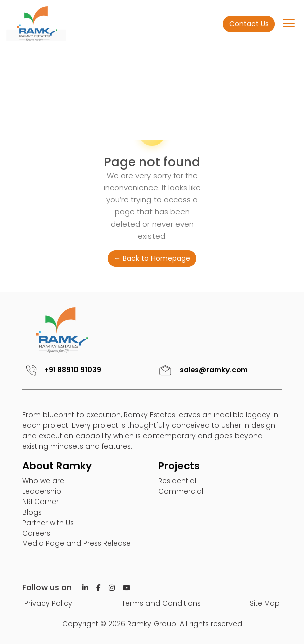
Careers (36, 533)
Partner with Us (48, 523)
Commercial (181, 491)
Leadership (42, 491)
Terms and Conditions (161, 603)
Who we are (43, 481)
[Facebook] (98, 588)
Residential (177, 481)
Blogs (32, 512)
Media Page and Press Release (77, 543)
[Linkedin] (85, 588)
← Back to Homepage (152, 258)
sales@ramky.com (202, 370)
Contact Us (249, 24)
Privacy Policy (48, 603)
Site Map (265, 603)
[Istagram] (112, 588)
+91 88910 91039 (62, 370)
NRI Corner (41, 502)
